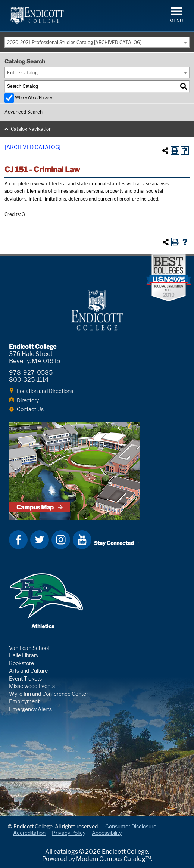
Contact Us (30, 409)
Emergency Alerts (30, 709)
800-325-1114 (29, 380)
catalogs (66, 852)
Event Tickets (25, 678)
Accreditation (29, 833)
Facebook (18, 540)
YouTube (82, 540)
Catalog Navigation (31, 129)
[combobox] (97, 42)
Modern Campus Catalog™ (114, 859)
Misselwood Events (32, 686)
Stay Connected (114, 543)
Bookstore (21, 663)
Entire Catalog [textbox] (22, 73)
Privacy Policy (69, 833)
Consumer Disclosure (131, 826)
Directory (28, 400)
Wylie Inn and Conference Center (48, 694)
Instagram (61, 540)
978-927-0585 (31, 373)
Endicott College (37, 15)
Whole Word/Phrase (33, 98)
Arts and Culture (28, 671)
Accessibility (107, 833)
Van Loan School (29, 648)
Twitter (40, 540)
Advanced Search (24, 112)
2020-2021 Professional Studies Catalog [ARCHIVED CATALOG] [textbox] (74, 42)
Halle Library (24, 655)
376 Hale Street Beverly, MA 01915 (35, 357)
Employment (24, 701)
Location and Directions (45, 391)
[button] (176, 14)
